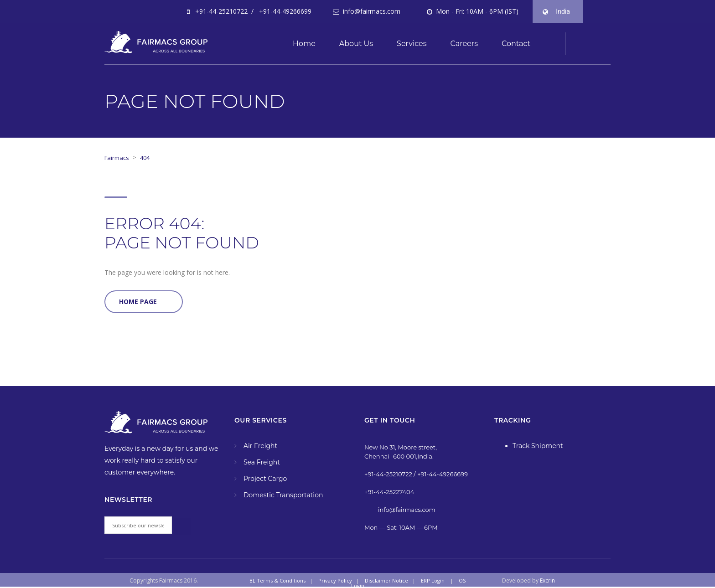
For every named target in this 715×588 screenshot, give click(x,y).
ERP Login (433, 580)
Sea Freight (262, 462)
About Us (356, 44)
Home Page (138, 302)
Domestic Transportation (283, 495)
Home (304, 44)
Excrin (547, 580)
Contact (516, 44)
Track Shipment (538, 446)
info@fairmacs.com (371, 11)
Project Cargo (265, 479)
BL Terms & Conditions (277, 580)
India (561, 15)
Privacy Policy (335, 580)
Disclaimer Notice (386, 580)
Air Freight (260, 446)
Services (412, 44)
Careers (464, 44)
